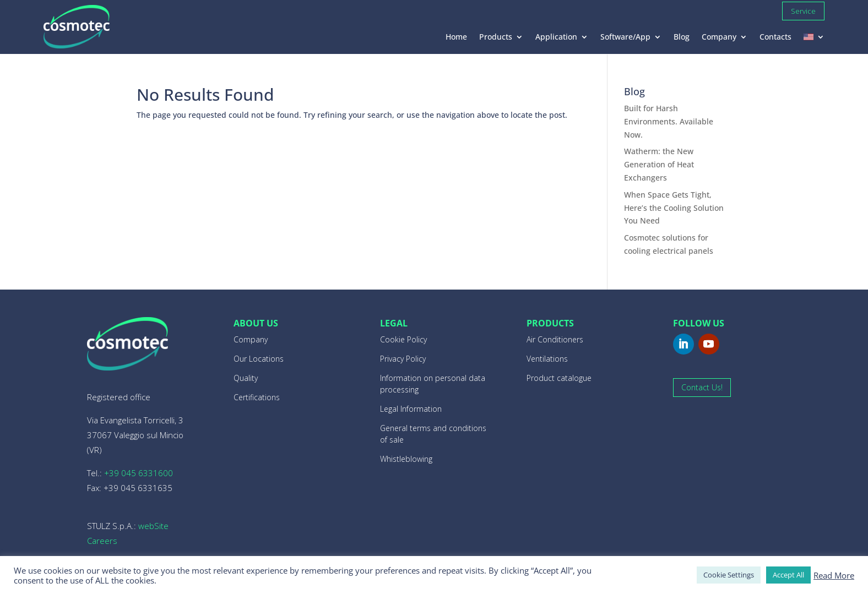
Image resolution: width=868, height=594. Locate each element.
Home (456, 37)
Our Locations (259, 359)
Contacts (775, 37)
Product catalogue (559, 378)
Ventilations (547, 359)
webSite (153, 526)
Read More (834, 575)
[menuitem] (814, 39)
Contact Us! (702, 387)
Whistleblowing (406, 459)
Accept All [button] (788, 575)
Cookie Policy (403, 339)
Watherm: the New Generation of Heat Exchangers (659, 164)
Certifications (257, 397)
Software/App (625, 37)
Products (496, 37)
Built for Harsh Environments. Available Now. (669, 121)
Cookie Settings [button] (729, 575)
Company (719, 37)
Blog (682, 37)
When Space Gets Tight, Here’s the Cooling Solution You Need (674, 208)
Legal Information (411, 409)
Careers (102, 541)
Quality (246, 378)
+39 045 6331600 (139, 473)
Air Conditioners (555, 339)
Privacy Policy (403, 359)
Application (556, 37)
